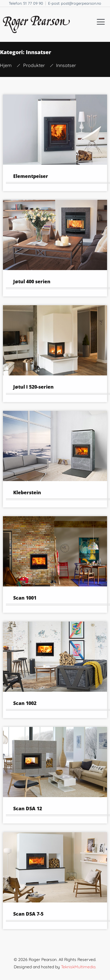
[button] (101, 22)
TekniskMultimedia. (79, 967)
